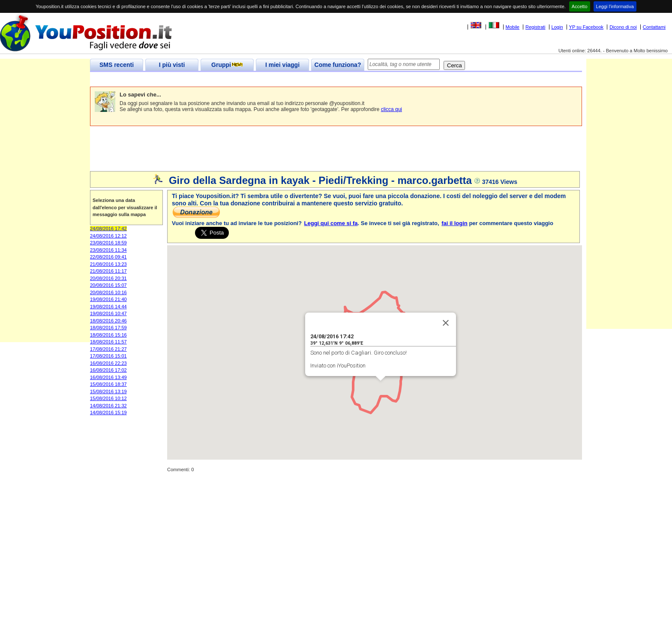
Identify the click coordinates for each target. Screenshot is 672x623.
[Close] (446, 323)
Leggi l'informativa (615, 6)
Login (557, 27)
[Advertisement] (246, 80)
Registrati (535, 27)
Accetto (580, 6)
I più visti (172, 65)
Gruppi (227, 65)
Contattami (654, 27)
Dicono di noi (623, 27)
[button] (381, 389)
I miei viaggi (282, 65)
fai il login (454, 223)
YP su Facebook (586, 27)
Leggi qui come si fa (331, 223)
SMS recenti (117, 65)
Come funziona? (338, 65)
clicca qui (391, 109)
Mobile (513, 27)
